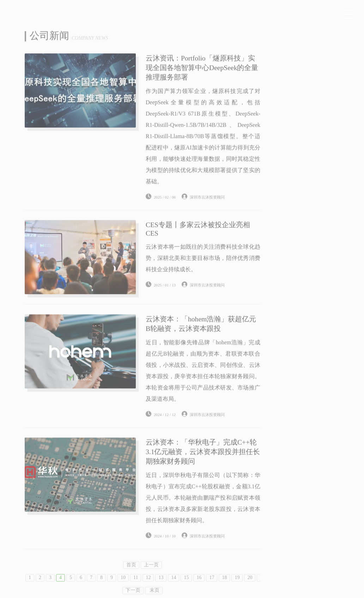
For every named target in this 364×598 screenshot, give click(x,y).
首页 (131, 571)
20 (250, 584)
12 (148, 584)
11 (136, 584)
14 (174, 584)
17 (212, 584)
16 (199, 584)
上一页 (151, 571)
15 (186, 584)
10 (123, 584)
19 (237, 584)
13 (161, 584)
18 (224, 584)
